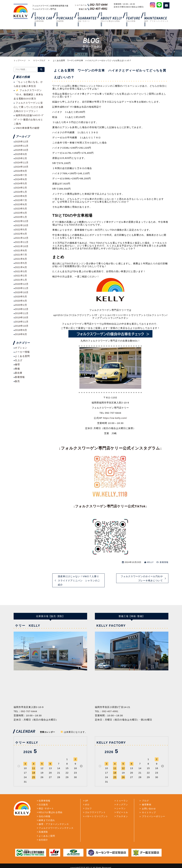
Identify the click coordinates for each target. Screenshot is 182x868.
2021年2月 (21, 268)
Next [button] (81, 759)
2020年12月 (22, 276)
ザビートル (122, 805)
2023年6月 (21, 197)
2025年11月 (22, 138)
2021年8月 (21, 243)
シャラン (121, 801)
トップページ (20, 53)
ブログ (145, 793)
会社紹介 (43, 832)
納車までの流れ (47, 813)
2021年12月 (22, 230)
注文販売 (43, 797)
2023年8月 (21, 188)
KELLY (150, 555)
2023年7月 (21, 193)
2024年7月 (21, 167)
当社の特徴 (44, 809)
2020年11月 (22, 281)
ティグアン (122, 797)
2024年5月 (21, 176)
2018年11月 (22, 314)
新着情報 (164, 555)
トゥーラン (122, 793)
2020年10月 (22, 285)
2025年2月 (21, 151)
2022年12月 (22, 214)
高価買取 (43, 824)
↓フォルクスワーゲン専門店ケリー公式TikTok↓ (110, 499)
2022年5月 (21, 222)
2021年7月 (21, 247)
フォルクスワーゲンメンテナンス (56, 821)
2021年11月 (22, 234)
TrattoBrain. (97, 864)
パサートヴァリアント (96, 809)
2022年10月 (22, 218)
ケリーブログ (39, 53)
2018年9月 (21, 322)
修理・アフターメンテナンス (54, 817)
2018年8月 (21, 327)
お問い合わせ (148, 801)
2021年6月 (21, 251)
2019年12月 (22, 301)
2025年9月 (21, 147)
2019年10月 (22, 310)
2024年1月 (21, 184)
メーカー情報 (22, 344)
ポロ (87, 797)
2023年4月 (21, 205)
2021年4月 (21, 260)
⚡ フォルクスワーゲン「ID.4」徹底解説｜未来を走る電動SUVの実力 (28, 87)
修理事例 (146, 797)
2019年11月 (22, 306)
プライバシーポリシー (153, 809)
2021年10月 (22, 239)
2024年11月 (22, 155)
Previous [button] (19, 759)
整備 (17, 361)
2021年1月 (21, 272)
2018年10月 (22, 318)
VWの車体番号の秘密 (28, 120)
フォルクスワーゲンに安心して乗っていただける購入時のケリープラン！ (28, 100)
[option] (50, 643)
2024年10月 (22, 159)
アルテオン (122, 809)
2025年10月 (22, 142)
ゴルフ (88, 801)
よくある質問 (22, 349)
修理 (17, 357)
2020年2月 (21, 297)
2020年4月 (21, 293)
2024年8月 (21, 163)
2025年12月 (22, 134)
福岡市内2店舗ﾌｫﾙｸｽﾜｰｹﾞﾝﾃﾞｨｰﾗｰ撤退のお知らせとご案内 (29, 112)
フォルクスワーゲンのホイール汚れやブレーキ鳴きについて (142, 571)
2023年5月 (21, 201)
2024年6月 (21, 172)
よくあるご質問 (47, 828)
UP (86, 793)
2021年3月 (21, 264)
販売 (17, 374)
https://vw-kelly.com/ (115, 411)
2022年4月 (21, 226)
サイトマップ (148, 805)
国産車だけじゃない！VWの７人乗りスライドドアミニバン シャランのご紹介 (79, 573)
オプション (21, 340)
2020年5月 (21, 289)
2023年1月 (21, 209)
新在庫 (19, 365)
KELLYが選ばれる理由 (51, 805)
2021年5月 (21, 255)
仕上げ (19, 353)
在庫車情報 (44, 793)
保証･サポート (46, 801)
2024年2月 (21, 180)
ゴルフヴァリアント (95, 805)
